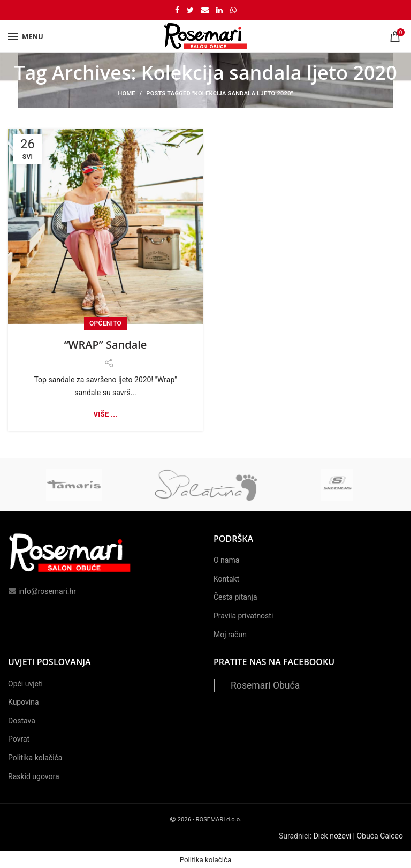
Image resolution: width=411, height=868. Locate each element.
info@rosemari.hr (42, 591)
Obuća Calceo (380, 836)
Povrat (19, 739)
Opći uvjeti (25, 684)
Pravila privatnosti (243, 616)
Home (126, 93)
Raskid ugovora (34, 776)
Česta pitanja (235, 597)
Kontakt (226, 579)
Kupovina (24, 702)
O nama (226, 560)
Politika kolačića (35, 758)
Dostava (22, 721)
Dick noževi (332, 836)
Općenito (105, 323)
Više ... (106, 414)
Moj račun (230, 635)
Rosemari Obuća (265, 685)
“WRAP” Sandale (106, 345)
